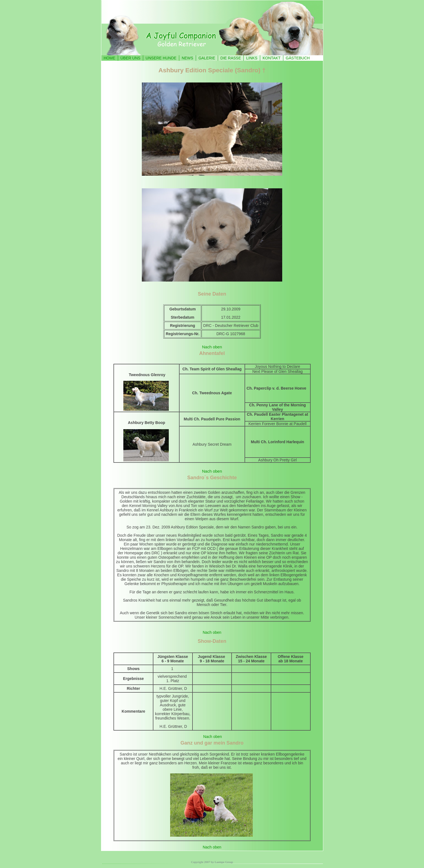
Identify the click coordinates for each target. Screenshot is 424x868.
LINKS (252, 58)
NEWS (187, 58)
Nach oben (212, 347)
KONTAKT (272, 58)
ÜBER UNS (131, 58)
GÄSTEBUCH (298, 58)
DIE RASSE (231, 58)
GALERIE (207, 58)
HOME (110, 58)
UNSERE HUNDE (161, 58)
